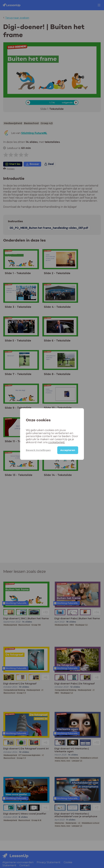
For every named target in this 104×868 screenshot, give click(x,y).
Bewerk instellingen (38, 450)
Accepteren (68, 450)
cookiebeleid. (57, 442)
